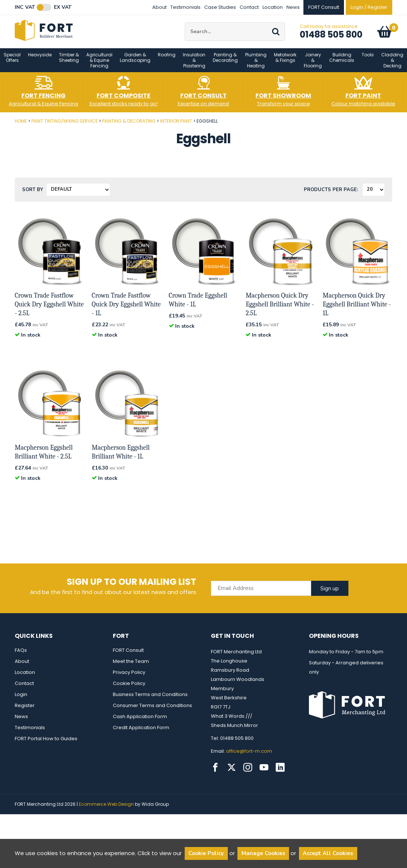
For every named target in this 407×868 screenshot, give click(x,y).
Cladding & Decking (392, 66)
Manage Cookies (263, 853)
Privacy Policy (129, 678)
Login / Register (369, 7)
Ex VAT (63, 7)
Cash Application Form (140, 722)
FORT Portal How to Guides (46, 744)
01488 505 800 (331, 37)
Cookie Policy (129, 689)
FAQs (21, 656)
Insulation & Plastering (194, 66)
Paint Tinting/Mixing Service (65, 127)
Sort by (33, 196)
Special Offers (12, 63)
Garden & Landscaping (135, 63)
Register (25, 711)
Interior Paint (176, 127)
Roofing (167, 61)
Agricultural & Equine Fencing (99, 66)
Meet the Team (131, 667)
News (293, 7)
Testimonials (185, 7)
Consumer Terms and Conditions (152, 711)
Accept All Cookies (328, 853)
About (159, 7)
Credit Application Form (141, 733)
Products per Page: (331, 196)
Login (21, 700)
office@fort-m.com (249, 757)
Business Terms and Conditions (150, 700)
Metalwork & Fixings (285, 63)
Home (21, 127)
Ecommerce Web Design (106, 810)
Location (273, 7)
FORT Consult (128, 656)
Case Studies (220, 7)
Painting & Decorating (225, 63)
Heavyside (40, 61)
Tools (368, 61)
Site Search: (185, 26)
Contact (249, 7)
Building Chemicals (342, 63)
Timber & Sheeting (69, 63)
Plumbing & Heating (256, 66)
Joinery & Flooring (313, 66)
